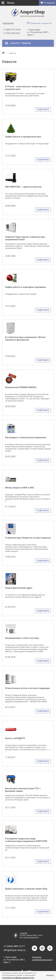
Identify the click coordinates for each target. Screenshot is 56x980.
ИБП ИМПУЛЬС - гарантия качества (23, 187)
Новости (11, 53)
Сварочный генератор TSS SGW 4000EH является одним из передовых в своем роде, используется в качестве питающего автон (27, 798)
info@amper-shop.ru (14, 950)
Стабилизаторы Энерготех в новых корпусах (28, 538)
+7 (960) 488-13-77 (14, 946)
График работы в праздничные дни (23, 137)
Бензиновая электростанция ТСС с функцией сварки (23, 790)
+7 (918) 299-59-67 (12, 33)
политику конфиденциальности (18, 978)
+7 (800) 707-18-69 (12, 30)
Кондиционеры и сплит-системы (22, 638)
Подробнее (43, 109)
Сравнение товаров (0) (39, 23)
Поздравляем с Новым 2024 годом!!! (21, 294)
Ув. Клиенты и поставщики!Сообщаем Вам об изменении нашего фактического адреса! (25, 596)
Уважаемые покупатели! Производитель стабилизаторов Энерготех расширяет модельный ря (27, 848)
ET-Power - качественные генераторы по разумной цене (26, 88)
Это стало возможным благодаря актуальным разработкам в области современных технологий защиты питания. (27, 196)
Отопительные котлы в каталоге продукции (28, 688)
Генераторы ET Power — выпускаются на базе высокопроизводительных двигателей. (25, 95)
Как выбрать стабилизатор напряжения (26, 437)
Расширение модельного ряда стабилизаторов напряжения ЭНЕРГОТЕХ (26, 840)
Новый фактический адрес (19, 588)
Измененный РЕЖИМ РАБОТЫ (21, 387)
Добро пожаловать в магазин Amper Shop (26, 889)
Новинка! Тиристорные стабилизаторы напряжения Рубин (25, 238)
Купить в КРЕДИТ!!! (15, 738)
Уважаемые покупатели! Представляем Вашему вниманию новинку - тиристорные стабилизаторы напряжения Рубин (27, 246)
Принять (50, 975)
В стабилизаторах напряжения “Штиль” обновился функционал (26, 339)
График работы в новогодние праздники (26, 287)
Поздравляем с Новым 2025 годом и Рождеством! (27, 144)
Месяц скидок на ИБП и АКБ (20, 488)
